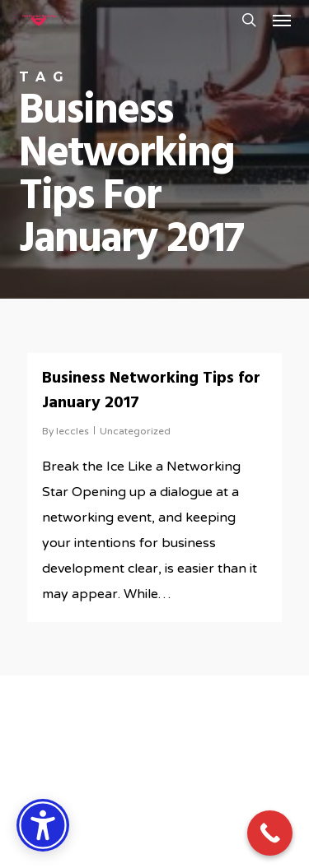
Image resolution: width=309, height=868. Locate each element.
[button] (282, 20)
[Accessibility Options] (43, 825)
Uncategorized (135, 431)
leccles (73, 431)
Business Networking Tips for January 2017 (151, 391)
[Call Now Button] (270, 833)
